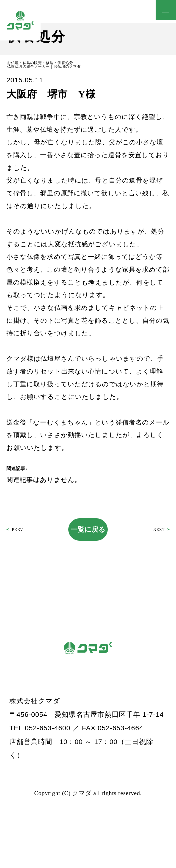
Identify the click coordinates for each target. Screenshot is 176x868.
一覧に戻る (88, 529)
